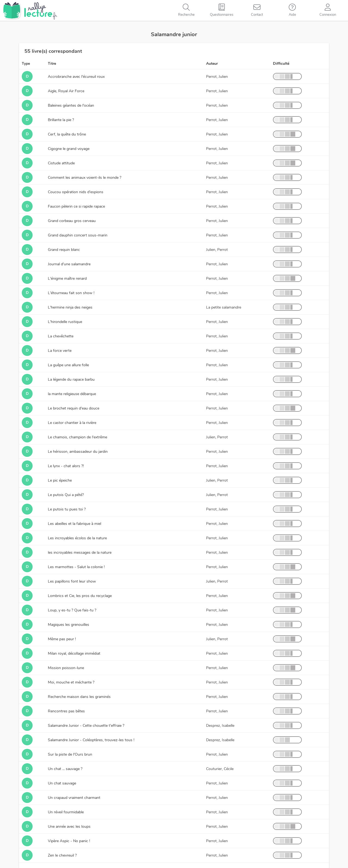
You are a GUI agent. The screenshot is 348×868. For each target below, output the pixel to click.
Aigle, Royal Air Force (66, 91)
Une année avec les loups (69, 827)
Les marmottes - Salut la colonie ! (76, 567)
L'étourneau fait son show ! (71, 293)
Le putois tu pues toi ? (67, 509)
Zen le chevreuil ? (62, 855)
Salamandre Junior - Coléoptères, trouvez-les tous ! (91, 740)
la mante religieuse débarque (72, 394)
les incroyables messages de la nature (80, 552)
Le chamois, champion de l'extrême (77, 437)
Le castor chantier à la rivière (72, 423)
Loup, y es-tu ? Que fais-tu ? (72, 610)
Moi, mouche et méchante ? (71, 682)
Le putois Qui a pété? (66, 495)
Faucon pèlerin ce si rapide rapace (76, 206)
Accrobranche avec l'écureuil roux (76, 77)
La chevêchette (61, 336)
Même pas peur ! (62, 639)
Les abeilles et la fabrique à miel (74, 524)
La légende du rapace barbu (71, 379)
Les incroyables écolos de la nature (77, 538)
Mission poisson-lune (66, 668)
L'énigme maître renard (67, 278)
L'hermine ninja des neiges (70, 307)
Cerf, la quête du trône (67, 134)
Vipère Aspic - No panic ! (69, 841)
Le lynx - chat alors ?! (66, 466)
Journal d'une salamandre (69, 264)
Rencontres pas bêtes (66, 711)
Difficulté (281, 64)
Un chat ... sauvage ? (65, 769)
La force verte (60, 351)
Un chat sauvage (62, 783)
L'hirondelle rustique (65, 322)
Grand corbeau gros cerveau (72, 221)
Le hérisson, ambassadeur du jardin (78, 452)
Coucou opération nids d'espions (76, 192)
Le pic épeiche (60, 480)
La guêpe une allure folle (68, 365)
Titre (52, 64)
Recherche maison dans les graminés (79, 697)
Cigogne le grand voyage (69, 149)
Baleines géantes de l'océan (71, 105)
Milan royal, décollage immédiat (74, 653)
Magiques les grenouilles (69, 625)
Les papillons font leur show (72, 581)
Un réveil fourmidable (66, 812)
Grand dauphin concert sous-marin (78, 235)
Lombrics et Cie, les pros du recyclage (80, 596)
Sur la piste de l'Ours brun (70, 754)
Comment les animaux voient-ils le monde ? (85, 178)
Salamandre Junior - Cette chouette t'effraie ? (86, 726)
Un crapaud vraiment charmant (74, 798)
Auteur (212, 64)
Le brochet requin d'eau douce (74, 408)
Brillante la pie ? (61, 120)
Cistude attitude (61, 163)
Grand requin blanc (64, 250)
